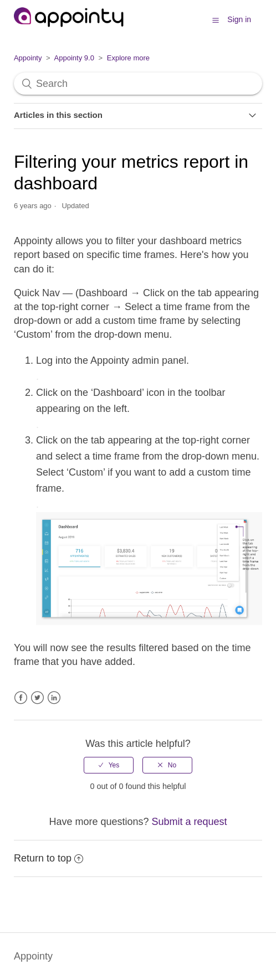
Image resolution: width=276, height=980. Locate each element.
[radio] (109, 765)
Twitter (37, 698)
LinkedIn (54, 698)
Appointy (28, 58)
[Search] (138, 84)
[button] (216, 20)
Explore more (128, 58)
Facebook (21, 698)
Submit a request (190, 822)
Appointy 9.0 (74, 58)
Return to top (48, 858)
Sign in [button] (239, 19)
